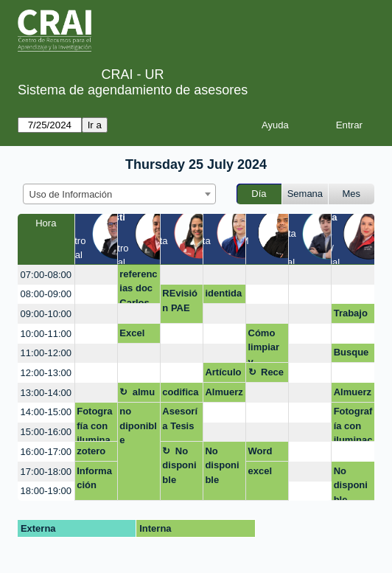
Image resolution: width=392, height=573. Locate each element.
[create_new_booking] (96, 275)
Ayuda (275, 125)
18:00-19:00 (46, 491)
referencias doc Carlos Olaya (138, 286)
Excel (132, 333)
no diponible (138, 426)
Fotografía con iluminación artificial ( (95, 424)
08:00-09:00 (46, 294)
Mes (352, 194)
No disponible (179, 465)
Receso (266, 375)
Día (259, 194)
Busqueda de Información (351, 355)
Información (94, 478)
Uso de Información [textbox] (71, 194)
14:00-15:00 (46, 412)
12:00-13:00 (46, 373)
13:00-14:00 (46, 393)
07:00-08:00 (46, 275)
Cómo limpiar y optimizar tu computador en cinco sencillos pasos (266, 345)
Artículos (223, 375)
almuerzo (137, 395)
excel (260, 471)
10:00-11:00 (46, 334)
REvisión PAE (180, 301)
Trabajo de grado (351, 316)
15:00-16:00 (46, 432)
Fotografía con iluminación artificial (353, 424)
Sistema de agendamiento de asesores (133, 90)
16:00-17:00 (46, 452)
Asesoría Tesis (180, 419)
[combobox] (119, 194)
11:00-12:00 (46, 353)
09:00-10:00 (46, 314)
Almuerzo (224, 395)
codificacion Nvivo (180, 395)
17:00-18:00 (46, 472)
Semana (305, 194)
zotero (91, 451)
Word (260, 451)
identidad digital (223, 296)
